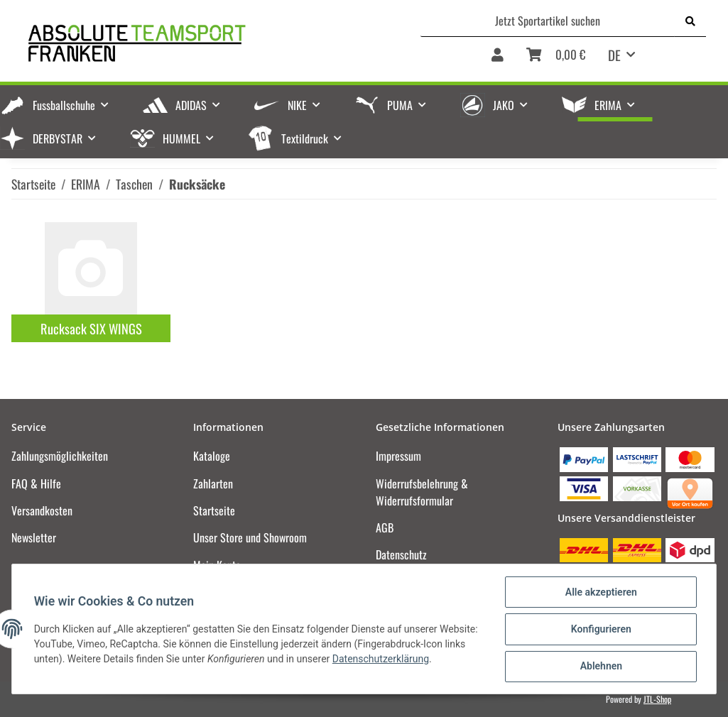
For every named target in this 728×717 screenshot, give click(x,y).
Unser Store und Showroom (250, 537)
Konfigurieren (600, 630)
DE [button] (614, 55)
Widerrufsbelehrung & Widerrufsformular (422, 492)
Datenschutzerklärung (381, 659)
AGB (385, 527)
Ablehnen (600, 667)
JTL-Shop (657, 699)
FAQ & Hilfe (36, 483)
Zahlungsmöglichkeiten (60, 456)
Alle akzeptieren (600, 593)
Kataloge (212, 456)
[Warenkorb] (556, 60)
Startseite (214, 510)
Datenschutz (401, 554)
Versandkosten (42, 510)
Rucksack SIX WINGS (91, 328)
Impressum (398, 456)
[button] (498, 60)
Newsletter (34, 537)
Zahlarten (213, 483)
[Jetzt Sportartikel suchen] (548, 21)
